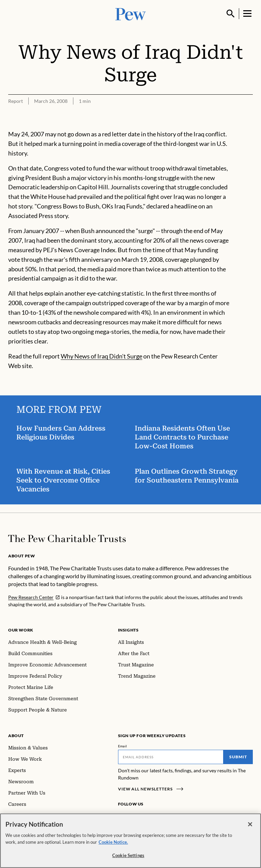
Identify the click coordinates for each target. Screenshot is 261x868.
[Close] (250, 824)
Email (123, 746)
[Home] (67, 539)
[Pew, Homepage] (131, 13)
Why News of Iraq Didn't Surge (101, 356)
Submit (238, 757)
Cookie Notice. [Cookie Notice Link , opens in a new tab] (113, 842)
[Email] (171, 757)
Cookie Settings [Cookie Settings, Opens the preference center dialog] (128, 855)
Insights (128, 630)
